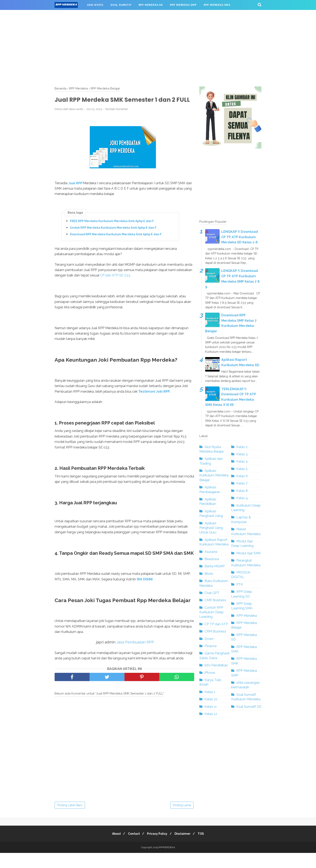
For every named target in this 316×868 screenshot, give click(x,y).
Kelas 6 (242, 476)
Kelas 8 (242, 491)
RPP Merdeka (247, 616)
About (113, 849)
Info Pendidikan (216, 665)
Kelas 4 (242, 461)
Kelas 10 (211, 699)
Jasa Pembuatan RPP (135, 657)
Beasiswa (212, 559)
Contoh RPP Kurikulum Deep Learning (211, 612)
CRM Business (215, 631)
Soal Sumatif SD (249, 707)
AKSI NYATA (95, 5)
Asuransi (211, 552)
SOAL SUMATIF (121, 5)
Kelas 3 (242, 454)
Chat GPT (212, 593)
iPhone (210, 673)
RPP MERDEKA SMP (183, 5)
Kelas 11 (211, 707)
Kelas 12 (211, 714)
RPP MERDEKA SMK (71, 15)
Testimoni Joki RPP (154, 401)
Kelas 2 (242, 447)
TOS (204, 849)
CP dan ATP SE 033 (115, 285)
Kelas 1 (210, 692)
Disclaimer (184, 849)
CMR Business (215, 600)
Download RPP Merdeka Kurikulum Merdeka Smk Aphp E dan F (116, 244)
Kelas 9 (242, 498)
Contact (132, 849)
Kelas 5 (242, 469)
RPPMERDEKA (167, 862)
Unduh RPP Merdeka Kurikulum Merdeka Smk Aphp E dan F (113, 237)
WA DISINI (145, 594)
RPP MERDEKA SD (151, 5)
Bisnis (209, 574)
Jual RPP (75, 192)
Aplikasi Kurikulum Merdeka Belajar (214, 475)
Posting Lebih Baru (70, 820)
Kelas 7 (242, 483)
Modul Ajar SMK (249, 553)
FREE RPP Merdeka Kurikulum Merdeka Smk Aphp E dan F (112, 230)
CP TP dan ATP (216, 624)
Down (209, 639)
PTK (240, 584)
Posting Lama (182, 820)
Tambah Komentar (117, 119)
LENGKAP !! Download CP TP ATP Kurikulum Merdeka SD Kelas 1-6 (240, 237)
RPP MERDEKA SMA (217, 5)
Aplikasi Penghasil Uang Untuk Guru (211, 528)
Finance (211, 646)
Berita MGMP (215, 566)
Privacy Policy (157, 849)
